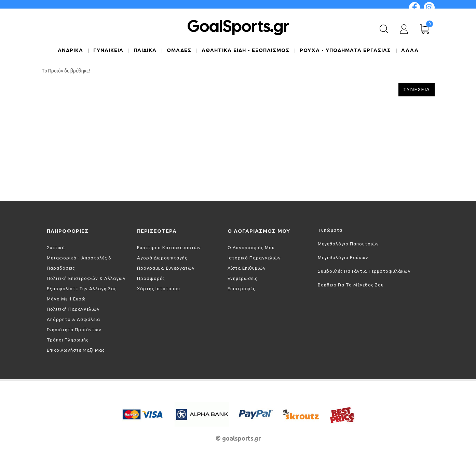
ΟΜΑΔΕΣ (179, 50)
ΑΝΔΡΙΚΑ (70, 50)
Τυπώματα (330, 230)
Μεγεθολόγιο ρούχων (343, 257)
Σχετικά (56, 247)
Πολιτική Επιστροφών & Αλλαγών (86, 278)
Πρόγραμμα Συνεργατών (166, 268)
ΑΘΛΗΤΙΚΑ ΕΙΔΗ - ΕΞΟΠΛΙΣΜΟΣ (246, 50)
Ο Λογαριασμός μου (251, 247)
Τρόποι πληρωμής (68, 340)
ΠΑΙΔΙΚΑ (145, 50)
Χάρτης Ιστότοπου (159, 288)
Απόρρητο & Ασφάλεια (73, 319)
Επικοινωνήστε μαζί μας (76, 350)
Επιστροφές (241, 288)
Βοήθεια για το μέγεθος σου (351, 285)
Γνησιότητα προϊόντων (74, 330)
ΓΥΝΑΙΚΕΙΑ (108, 50)
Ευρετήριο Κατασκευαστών (169, 247)
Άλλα (410, 50)
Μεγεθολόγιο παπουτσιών (348, 244)
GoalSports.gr (238, 26)
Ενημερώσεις (242, 278)
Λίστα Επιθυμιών (247, 268)
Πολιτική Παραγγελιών (73, 309)
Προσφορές (151, 278)
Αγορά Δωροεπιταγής (162, 258)
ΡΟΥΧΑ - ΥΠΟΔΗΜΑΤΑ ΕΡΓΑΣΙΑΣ (345, 50)
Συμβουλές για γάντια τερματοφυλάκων (364, 271)
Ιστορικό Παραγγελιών (254, 258)
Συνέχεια (417, 89)
